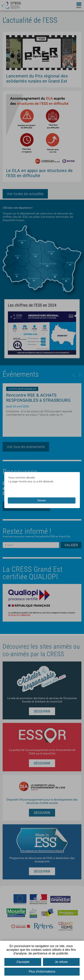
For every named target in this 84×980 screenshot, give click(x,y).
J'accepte (23, 962)
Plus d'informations (42, 972)
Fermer (42, 500)
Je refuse (61, 962)
